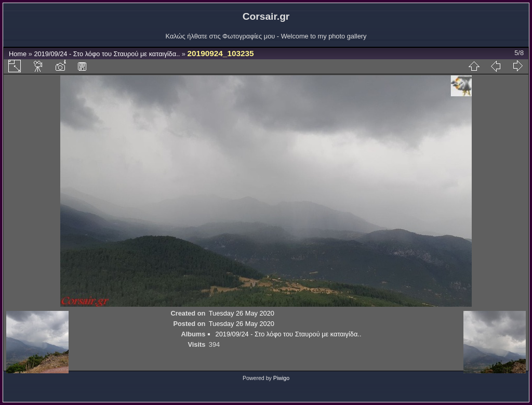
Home (18, 54)
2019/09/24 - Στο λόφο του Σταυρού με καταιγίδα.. (108, 54)
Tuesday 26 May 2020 (242, 313)
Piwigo (281, 378)
